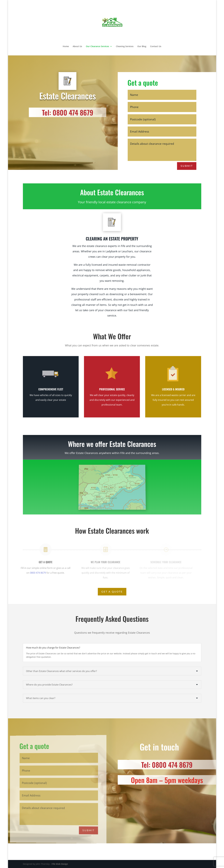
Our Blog (142, 47)
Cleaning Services (125, 47)
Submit (187, 166)
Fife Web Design (60, 864)
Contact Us (156, 47)
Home (66, 47)
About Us (77, 47)
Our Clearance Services (98, 47)
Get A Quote (112, 592)
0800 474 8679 (32, 573)
